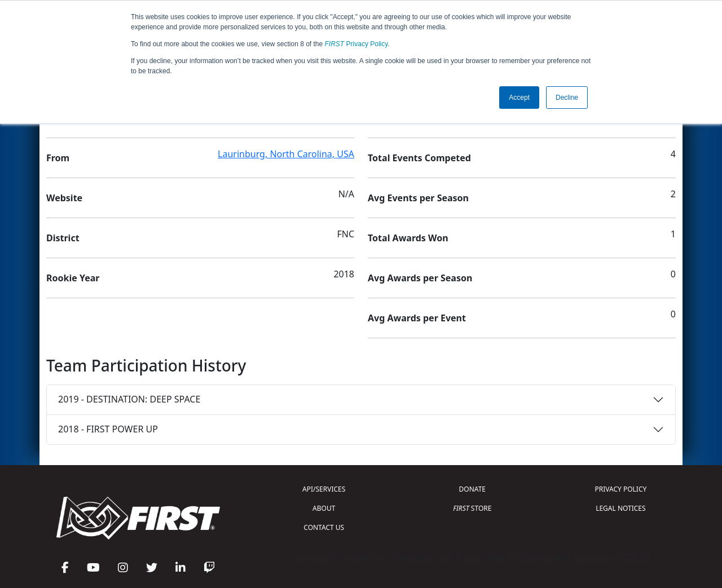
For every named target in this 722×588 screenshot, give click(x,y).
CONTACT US (324, 527)
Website (64, 198)
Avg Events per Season (418, 198)
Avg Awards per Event (417, 318)
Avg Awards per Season (420, 278)
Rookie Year (73, 278)
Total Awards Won (408, 238)
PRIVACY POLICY (620, 489)
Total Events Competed (419, 158)
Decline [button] (567, 98)
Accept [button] (519, 98)
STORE (472, 508)
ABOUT (324, 508)
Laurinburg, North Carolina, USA (286, 154)
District (63, 238)
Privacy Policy (356, 44)
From (58, 158)
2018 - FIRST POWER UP (108, 429)
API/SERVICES (324, 489)
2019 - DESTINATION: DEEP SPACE (129, 399)
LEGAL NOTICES (621, 508)
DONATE (472, 489)
